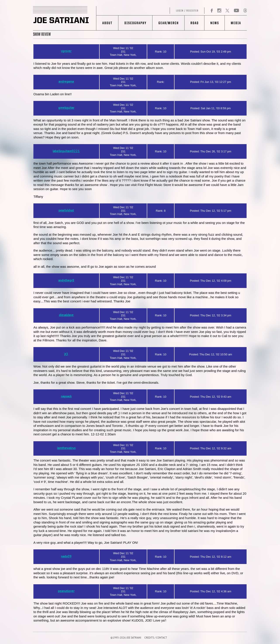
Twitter (227, 11)
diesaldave (66, 315)
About (107, 23)
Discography (135, 23)
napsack (66, 397)
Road (194, 23)
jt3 (66, 354)
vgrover (66, 51)
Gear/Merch (168, 23)
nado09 (66, 557)
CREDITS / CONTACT (156, 638)
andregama (66, 82)
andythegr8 (66, 281)
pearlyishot (66, 211)
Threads (245, 11)
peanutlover (66, 591)
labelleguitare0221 (66, 151)
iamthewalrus (66, 448)
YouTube (236, 11)
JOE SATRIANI (65, 18)
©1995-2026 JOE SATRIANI (126, 638)
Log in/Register (150, 11)
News (214, 23)
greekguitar (66, 108)
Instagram (219, 11)
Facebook (212, 11)
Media (236, 23)
